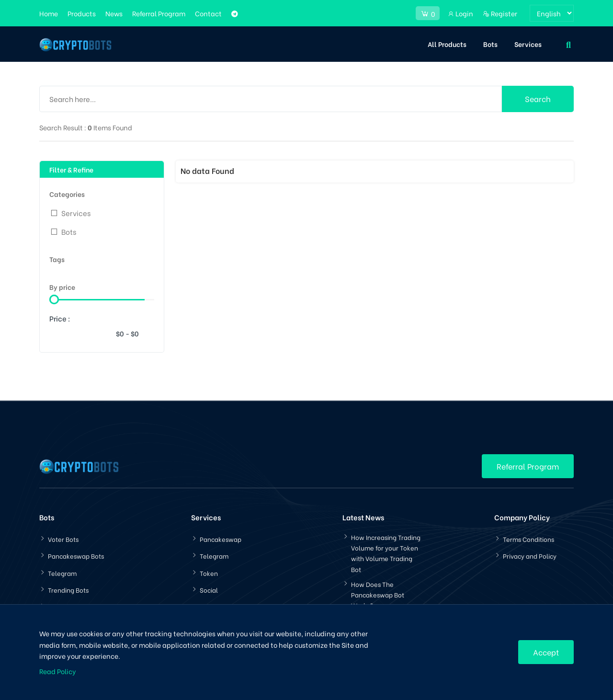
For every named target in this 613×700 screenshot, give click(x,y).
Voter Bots (63, 539)
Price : (60, 318)
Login (460, 13)
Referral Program (159, 13)
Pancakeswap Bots (76, 556)
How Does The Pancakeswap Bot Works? (378, 594)
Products (82, 13)
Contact (208, 13)
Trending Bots (68, 590)
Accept (546, 652)
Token (209, 573)
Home (49, 13)
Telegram (62, 573)
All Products (447, 44)
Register (500, 13)
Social (209, 590)
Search (538, 98)
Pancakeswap (221, 539)
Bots (490, 44)
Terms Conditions (528, 539)
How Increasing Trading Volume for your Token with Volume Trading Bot (386, 553)
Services (528, 44)
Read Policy (58, 671)
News (114, 13)
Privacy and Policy (530, 556)
